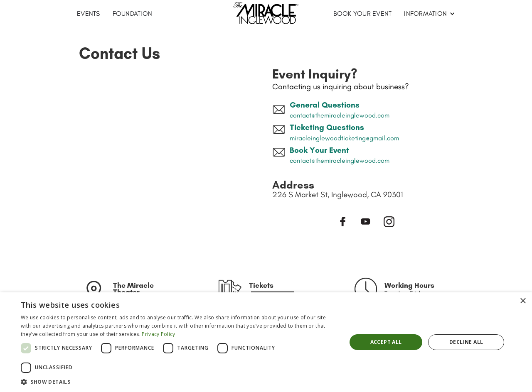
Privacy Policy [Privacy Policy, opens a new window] (158, 334)
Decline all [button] (466, 342)
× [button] (523, 301)
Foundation (133, 13)
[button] (430, 14)
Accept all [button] (386, 342)
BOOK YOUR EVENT (363, 13)
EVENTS (89, 13)
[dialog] (266, 342)
